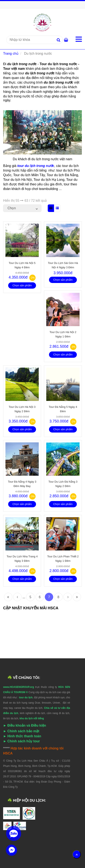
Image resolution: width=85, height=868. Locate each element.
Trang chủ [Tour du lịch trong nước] (11, 54)
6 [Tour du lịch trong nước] (40, 597)
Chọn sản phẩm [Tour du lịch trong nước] (22, 285)
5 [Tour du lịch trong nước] (30, 597)
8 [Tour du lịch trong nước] (58, 597)
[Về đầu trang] (77, 854)
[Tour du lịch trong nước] (43, 22)
